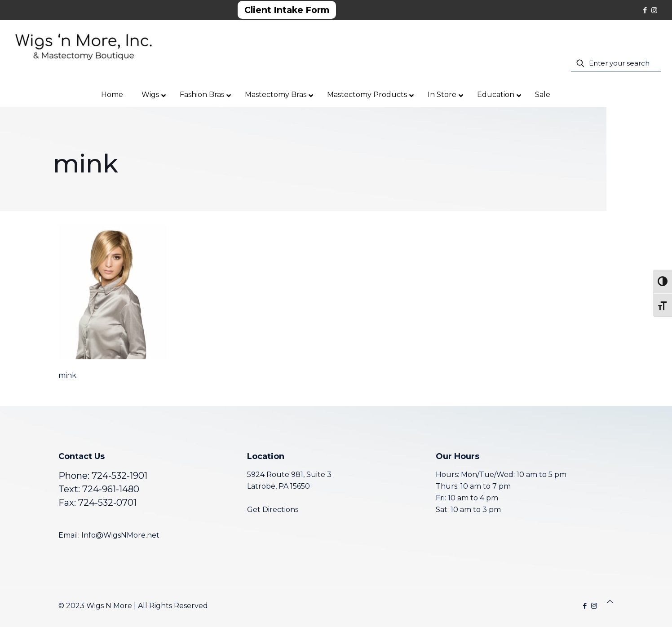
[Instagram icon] (654, 10)
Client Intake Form (287, 10)
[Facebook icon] (645, 10)
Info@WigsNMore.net (120, 535)
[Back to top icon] (610, 602)
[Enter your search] (616, 63)
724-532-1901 (119, 476)
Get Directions (273, 510)
